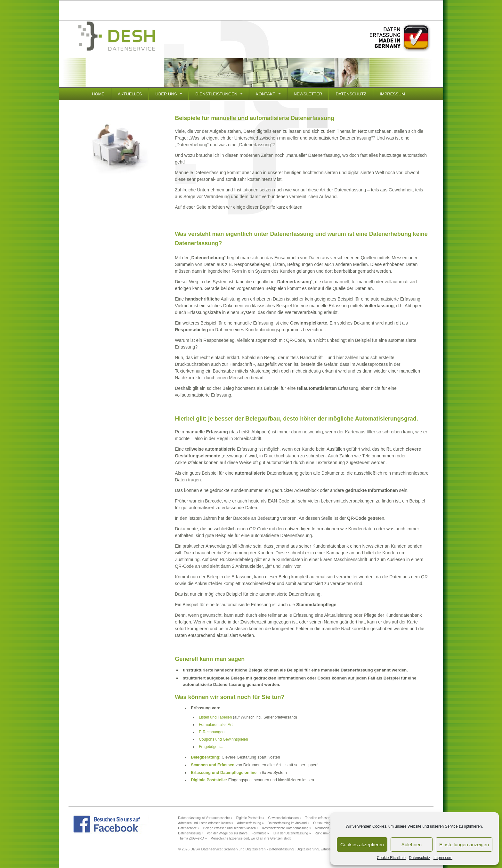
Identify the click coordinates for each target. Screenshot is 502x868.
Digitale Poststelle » (250, 818)
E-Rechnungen (212, 732)
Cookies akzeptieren (362, 844)
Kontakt (265, 94)
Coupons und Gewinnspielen (223, 739)
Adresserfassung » (250, 823)
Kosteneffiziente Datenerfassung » (287, 828)
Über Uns (166, 94)
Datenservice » (189, 828)
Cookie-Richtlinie (391, 858)
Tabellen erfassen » (319, 818)
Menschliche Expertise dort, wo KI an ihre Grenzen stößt (251, 838)
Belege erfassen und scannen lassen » (231, 828)
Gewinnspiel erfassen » (285, 818)
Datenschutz (420, 858)
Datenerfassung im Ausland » (289, 823)
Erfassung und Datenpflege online (224, 773)
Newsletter (308, 94)
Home (98, 94)
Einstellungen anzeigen (464, 844)
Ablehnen (412, 844)
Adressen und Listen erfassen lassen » (206, 823)
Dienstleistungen (216, 94)
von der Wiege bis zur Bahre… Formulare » (238, 833)
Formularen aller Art (216, 725)
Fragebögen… (211, 747)
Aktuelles (130, 94)
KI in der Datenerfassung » (292, 833)
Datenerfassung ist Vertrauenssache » (205, 818)
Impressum (443, 858)
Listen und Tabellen (215, 717)
